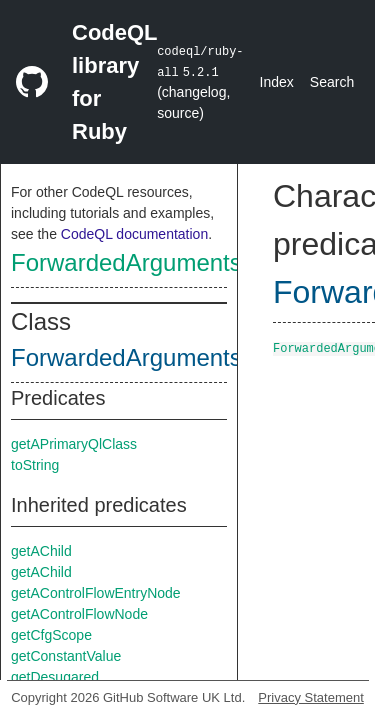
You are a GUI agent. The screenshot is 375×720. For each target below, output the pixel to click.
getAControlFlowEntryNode (96, 593)
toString (35, 465)
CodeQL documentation (134, 234)
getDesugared (55, 677)
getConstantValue (66, 656)
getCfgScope (51, 635)
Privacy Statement (311, 697)
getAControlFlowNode (79, 614)
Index (277, 82)
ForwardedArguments (126, 262)
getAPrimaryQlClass (74, 444)
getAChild (41, 551)
